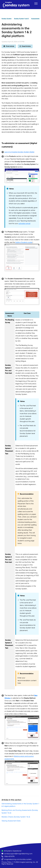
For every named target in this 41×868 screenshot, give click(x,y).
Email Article (25, 46)
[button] (36, 3)
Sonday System (7, 19)
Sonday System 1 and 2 (21, 19)
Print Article (9, 46)
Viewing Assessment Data (11, 821)
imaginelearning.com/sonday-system (18, 859)
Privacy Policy (7, 862)
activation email (24, 223)
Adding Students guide (24, 242)
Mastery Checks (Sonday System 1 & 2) (16, 817)
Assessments (35, 19)
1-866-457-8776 (9, 856)
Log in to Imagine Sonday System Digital (19, 152)
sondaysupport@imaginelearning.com (18, 854)
